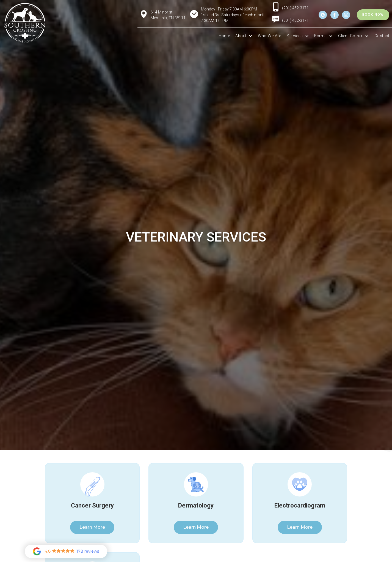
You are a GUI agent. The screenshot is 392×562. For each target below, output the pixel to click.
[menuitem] (276, 21)
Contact (382, 36)
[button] (244, 36)
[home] (25, 23)
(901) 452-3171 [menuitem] (295, 20)
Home (224, 36)
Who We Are (269, 36)
